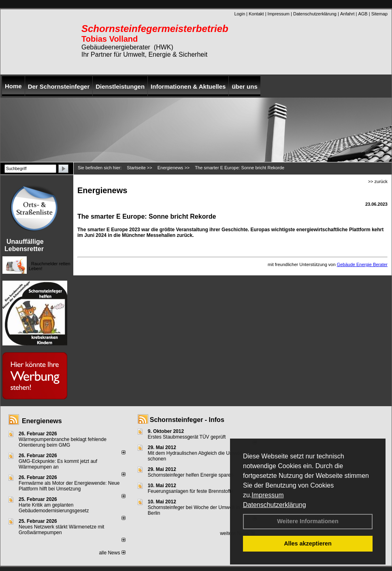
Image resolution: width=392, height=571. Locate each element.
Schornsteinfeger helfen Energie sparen (191, 475)
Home (13, 86)
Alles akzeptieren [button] (308, 543)
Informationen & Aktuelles (188, 86)
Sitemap (379, 14)
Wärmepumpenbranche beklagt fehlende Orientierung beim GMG (63, 442)
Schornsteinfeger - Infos (187, 420)
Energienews (42, 421)
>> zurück (378, 181)
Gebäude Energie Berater (362, 264)
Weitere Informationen (308, 521)
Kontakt (256, 14)
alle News (112, 553)
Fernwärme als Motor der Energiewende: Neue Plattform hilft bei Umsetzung (69, 486)
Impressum (267, 495)
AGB (363, 14)
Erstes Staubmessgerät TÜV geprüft (187, 437)
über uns (244, 86)
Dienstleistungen (120, 86)
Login (240, 14)
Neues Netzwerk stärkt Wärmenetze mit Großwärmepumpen (61, 530)
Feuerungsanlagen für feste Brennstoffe (191, 491)
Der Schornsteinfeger (59, 86)
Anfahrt (347, 14)
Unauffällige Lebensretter (24, 245)
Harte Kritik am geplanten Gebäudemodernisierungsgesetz (54, 508)
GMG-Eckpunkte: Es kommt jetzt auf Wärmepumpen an (58, 464)
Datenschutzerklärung (275, 505)
